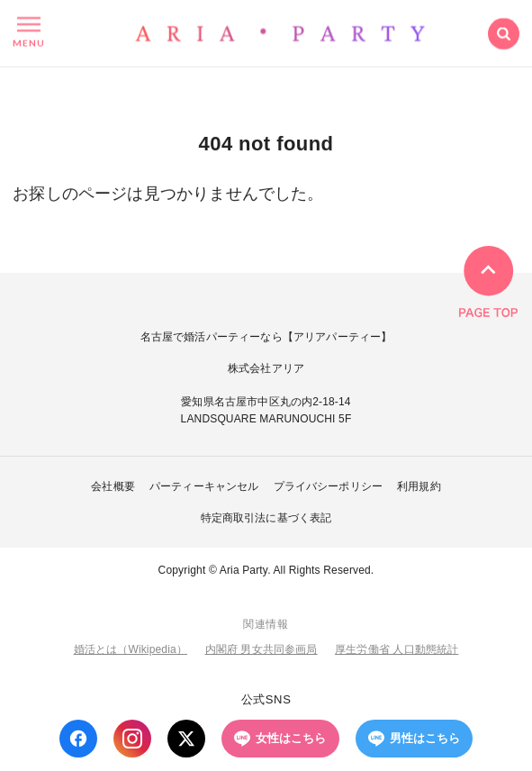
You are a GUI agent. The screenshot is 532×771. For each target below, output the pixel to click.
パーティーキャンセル (204, 486)
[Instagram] (132, 739)
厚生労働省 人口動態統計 (397, 649)
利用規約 (419, 486)
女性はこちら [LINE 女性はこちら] (280, 739)
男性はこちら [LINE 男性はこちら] (415, 739)
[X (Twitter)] (186, 739)
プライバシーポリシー (329, 486)
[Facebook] (78, 739)
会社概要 (113, 486)
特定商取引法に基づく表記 (266, 518)
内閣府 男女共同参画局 (261, 649)
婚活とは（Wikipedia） (131, 649)
